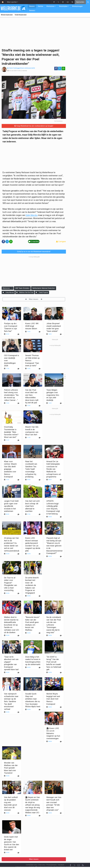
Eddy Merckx (32, 215)
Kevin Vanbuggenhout (16, 68)
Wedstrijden (63, 6)
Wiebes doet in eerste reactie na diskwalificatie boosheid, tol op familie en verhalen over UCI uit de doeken (11, 625)
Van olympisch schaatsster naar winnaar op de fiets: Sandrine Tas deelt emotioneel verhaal (11, 701)
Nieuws (32, 6)
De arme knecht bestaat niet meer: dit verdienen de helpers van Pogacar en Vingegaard (32, 585)
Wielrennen (50, 6)
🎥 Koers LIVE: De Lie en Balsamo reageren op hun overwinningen (53, 733)
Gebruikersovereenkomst (25, 861)
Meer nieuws (34, 299)
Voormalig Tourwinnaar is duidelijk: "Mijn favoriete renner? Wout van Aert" (11, 432)
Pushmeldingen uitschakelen (64, 861)
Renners (32, 11)
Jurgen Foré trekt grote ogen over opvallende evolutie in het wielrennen (11, 506)
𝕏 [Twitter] (75, 860)
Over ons (42, 859)
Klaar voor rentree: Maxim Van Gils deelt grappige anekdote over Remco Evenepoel (10, 469)
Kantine (41, 6)
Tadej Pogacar (43, 292)
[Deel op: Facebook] (56, 68)
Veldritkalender (21, 15)
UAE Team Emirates (22, 288)
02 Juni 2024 (13, 71)
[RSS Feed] (83, 860)
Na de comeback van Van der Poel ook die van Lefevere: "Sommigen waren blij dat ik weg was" (54, 625)
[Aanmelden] (3, 292)
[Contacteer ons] (79, 860)
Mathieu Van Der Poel (26, 292)
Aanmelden (80, 2)
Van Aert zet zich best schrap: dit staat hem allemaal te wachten (32, 506)
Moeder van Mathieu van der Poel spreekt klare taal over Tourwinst (11, 768)
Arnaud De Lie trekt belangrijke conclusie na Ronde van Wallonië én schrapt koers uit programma (54, 469)
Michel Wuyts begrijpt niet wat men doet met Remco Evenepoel (53, 699)
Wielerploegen (77, 6)
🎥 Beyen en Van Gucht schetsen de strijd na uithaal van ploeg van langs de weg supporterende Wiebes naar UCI (33, 805)
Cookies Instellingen (44, 861)
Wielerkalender (7, 15)
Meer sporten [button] (12, 2)
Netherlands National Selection (44, 288)
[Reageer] (18, 369)
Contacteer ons (31, 859)
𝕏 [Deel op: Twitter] (60, 68)
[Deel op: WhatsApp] (63, 68)
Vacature (61, 859)
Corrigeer (61, 241)
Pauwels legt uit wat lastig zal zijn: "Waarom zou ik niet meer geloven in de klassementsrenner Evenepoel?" (55, 546)
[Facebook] (70, 860)
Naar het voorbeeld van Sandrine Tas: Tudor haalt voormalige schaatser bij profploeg (31, 469)
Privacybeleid (51, 859)
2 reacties (24, 71)
